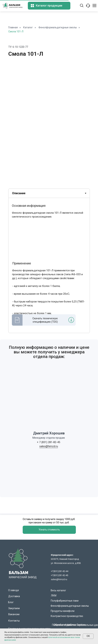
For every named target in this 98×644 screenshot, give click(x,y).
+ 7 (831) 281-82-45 (48, 442)
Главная (13, 27)
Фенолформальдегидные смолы (58, 27)
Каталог (28, 27)
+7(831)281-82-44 (60, 571)
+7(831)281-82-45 (60, 575)
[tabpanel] (49, 269)
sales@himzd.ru (49, 446)
